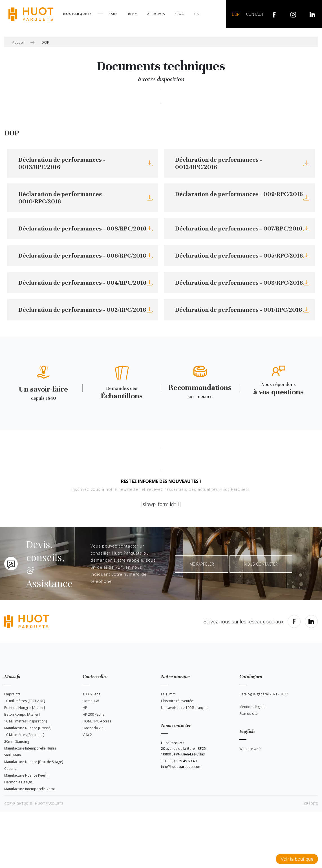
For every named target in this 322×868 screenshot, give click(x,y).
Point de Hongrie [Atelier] (25, 708)
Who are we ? (250, 749)
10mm (133, 14)
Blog (179, 14)
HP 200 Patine (94, 714)
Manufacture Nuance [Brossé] (28, 728)
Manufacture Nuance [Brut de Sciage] (34, 762)
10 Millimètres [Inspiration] (26, 721)
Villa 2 (87, 735)
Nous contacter (261, 564)
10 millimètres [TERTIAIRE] (25, 701)
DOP (236, 14)
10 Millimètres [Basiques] (24, 735)
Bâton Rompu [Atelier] (22, 714)
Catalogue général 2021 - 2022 (264, 694)
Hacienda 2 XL (94, 728)
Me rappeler (202, 564)
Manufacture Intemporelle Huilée (30, 748)
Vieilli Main (13, 755)
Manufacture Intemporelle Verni (29, 789)
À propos (156, 14)
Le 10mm (168, 694)
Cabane (10, 769)
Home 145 (91, 701)
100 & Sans (91, 694)
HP (85, 708)
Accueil (18, 42)
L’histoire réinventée (177, 701)
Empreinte (12, 694)
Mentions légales (253, 707)
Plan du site (249, 714)
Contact (255, 14)
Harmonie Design (18, 782)
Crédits (311, 804)
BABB (113, 14)
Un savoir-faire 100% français (185, 708)
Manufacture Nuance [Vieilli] (26, 775)
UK (197, 14)
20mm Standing (17, 741)
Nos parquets (78, 14)
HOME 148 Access (97, 721)
